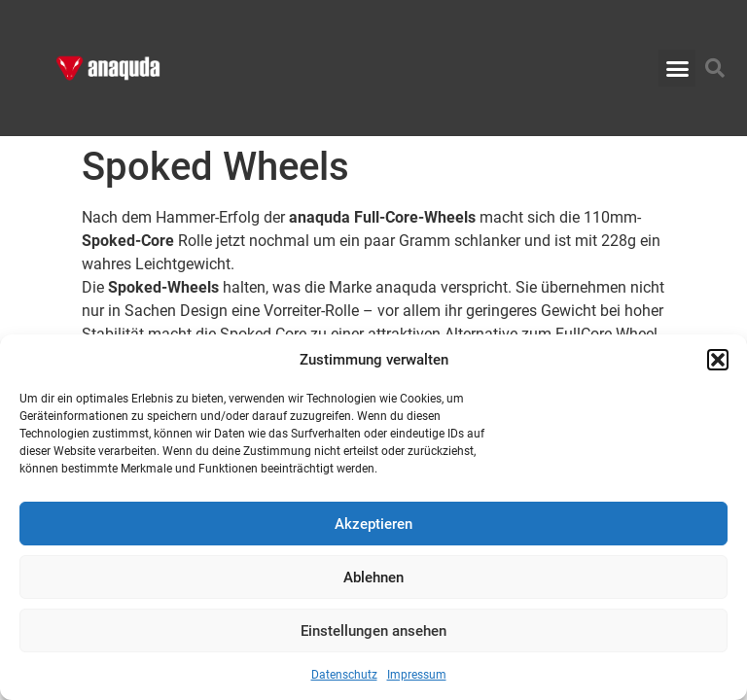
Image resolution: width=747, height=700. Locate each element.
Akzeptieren (373, 524)
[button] (718, 360)
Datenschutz (344, 675)
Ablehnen (373, 577)
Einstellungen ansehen (373, 631)
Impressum (417, 675)
